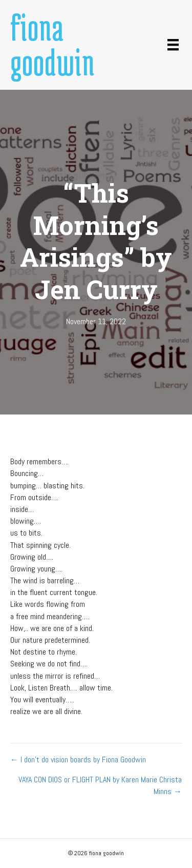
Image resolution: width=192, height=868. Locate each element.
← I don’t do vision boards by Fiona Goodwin (78, 759)
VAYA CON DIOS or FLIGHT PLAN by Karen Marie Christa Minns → (100, 785)
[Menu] (173, 45)
